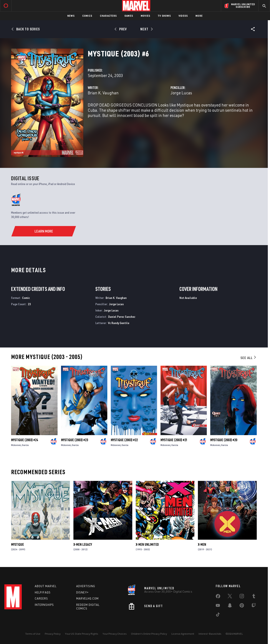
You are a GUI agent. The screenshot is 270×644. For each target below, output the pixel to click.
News (71, 16)
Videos (183, 16)
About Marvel (46, 586)
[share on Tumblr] (254, 597)
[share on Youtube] (218, 606)
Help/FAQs (43, 592)
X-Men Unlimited (147, 544)
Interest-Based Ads (210, 634)
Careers (41, 598)
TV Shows (164, 16)
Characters (108, 16)
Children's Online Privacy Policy (149, 634)
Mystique (17, 544)
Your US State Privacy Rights (82, 634)
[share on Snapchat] (230, 606)
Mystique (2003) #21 (174, 440)
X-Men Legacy (83, 544)
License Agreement (183, 634)
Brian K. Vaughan (103, 93)
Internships (44, 605)
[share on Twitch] (254, 606)
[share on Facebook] (218, 597)
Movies (145, 16)
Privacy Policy (53, 634)
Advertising (86, 586)
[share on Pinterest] (242, 606)
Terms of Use (33, 634)
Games (129, 16)
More (199, 16)
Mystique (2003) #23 (75, 440)
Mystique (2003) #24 (25, 440)
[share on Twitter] (230, 597)
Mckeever (16, 445)
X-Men (202, 544)
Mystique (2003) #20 (224, 440)
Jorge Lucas (181, 93)
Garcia (25, 445)
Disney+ (82, 592)
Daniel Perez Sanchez (122, 317)
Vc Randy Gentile (119, 323)
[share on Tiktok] (218, 615)
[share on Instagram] (242, 597)
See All (248, 358)
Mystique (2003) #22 (124, 440)
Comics (87, 16)
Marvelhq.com (87, 598)
